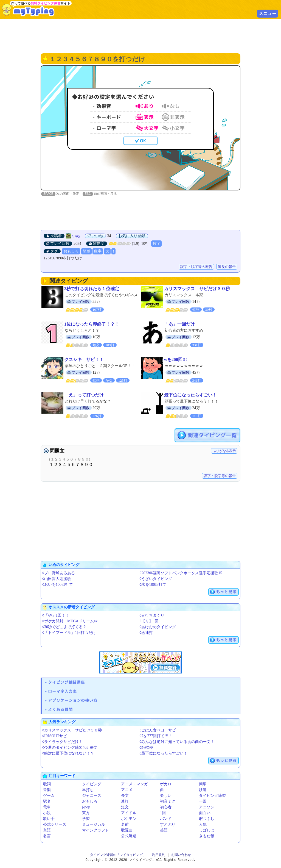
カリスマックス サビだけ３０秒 (197, 289)
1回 (163, 813)
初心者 (166, 807)
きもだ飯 (207, 836)
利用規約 (159, 855)
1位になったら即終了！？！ (92, 324)
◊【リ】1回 (149, 621)
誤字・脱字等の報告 (196, 267)
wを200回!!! (176, 360)
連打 (125, 802)
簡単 (86, 252)
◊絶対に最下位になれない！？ (68, 754)
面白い (205, 813)
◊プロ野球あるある (59, 573)
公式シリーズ (55, 825)
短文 (125, 807)
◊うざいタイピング (156, 579)
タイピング (92, 784)
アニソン (207, 807)
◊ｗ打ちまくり (152, 616)
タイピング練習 (212, 796)
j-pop (86, 807)
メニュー (268, 13)
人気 (203, 825)
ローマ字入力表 (62, 691)
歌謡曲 (127, 830)
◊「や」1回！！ (56, 616)
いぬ (76, 236)
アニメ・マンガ (134, 784)
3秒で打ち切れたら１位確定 (92, 289)
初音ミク (168, 802)
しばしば (207, 830)
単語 (47, 830)
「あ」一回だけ (179, 324)
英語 (164, 830)
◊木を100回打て (153, 585)
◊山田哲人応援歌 (57, 579)
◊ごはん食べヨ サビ (158, 730)
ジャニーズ (92, 796)
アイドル (129, 813)
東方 (86, 813)
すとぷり (168, 825)
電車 (47, 807)
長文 (125, 796)
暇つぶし (207, 819)
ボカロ (166, 784)
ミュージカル (94, 825)
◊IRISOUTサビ (55, 736)
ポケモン (129, 819)
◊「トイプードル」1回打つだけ (69, 633)
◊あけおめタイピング (158, 627)
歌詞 (47, 784)
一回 (203, 802)
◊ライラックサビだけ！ (62, 742)
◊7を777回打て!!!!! (155, 736)
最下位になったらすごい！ (190, 395)
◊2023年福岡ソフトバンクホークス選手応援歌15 (181, 573)
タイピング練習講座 (66, 682)
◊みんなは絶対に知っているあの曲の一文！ (177, 742)
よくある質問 (60, 710)
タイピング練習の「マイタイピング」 (118, 855)
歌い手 (49, 819)
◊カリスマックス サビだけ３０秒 (72, 730)
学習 (86, 819)
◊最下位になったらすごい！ (164, 754)
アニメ (127, 790)
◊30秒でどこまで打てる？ (64, 627)
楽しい (166, 796)
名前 (125, 825)
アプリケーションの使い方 (73, 701)
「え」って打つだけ (84, 395)
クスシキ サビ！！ (84, 360)
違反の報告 (227, 267)
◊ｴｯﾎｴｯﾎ (146, 748)
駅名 (47, 802)
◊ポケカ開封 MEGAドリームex (70, 621)
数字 (156, 244)
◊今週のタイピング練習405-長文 (70, 748)
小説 (47, 813)
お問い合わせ (181, 855)
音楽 (47, 790)
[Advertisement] (140, 36)
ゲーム (49, 796)
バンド (166, 819)
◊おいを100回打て (58, 585)
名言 (47, 836)
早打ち (88, 790)
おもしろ (71, 252)
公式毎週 (129, 836)
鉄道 (203, 790)
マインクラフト (95, 830)
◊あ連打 (146, 633)
